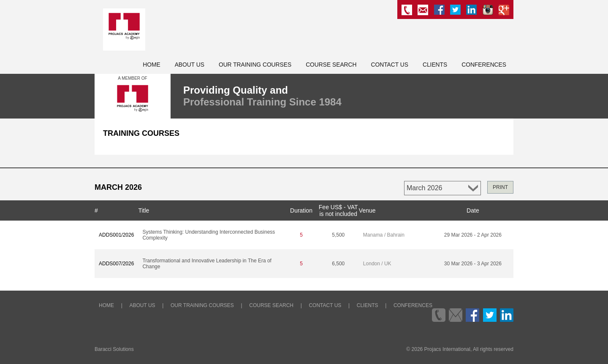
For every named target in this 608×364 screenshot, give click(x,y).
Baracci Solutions (114, 349)
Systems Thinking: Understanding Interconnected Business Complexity (209, 235)
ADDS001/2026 (116, 235)
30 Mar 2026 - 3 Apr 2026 (473, 264)
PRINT (500, 187)
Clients (435, 65)
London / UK (377, 264)
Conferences (484, 65)
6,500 (338, 264)
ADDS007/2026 (116, 264)
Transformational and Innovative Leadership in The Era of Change (207, 264)
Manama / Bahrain (384, 235)
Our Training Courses (255, 65)
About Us (190, 65)
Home (151, 65)
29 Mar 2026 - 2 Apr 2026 (473, 235)
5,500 (338, 235)
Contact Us (390, 65)
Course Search (331, 65)
